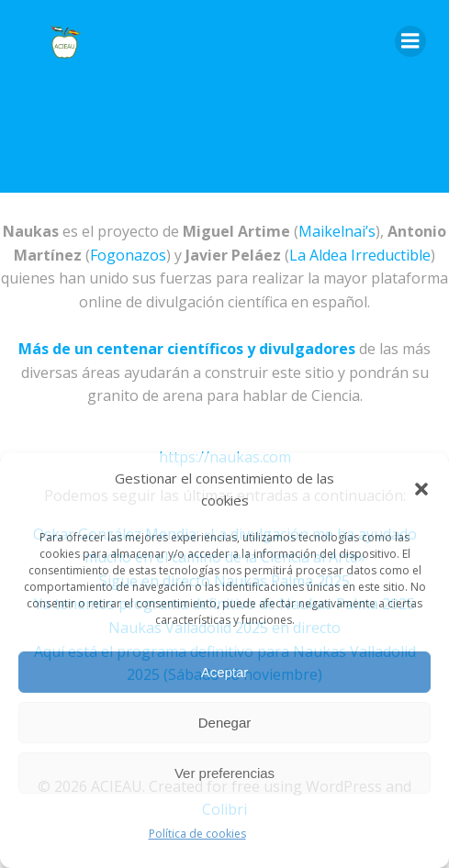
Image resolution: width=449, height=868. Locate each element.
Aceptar (225, 672)
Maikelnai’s (337, 231)
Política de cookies (197, 834)
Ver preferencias (224, 773)
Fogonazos (128, 255)
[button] (421, 489)
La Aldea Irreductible (360, 255)
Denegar (225, 723)
